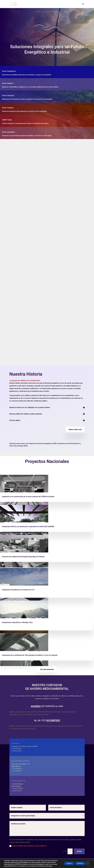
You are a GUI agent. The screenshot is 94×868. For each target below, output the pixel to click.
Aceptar (67, 863)
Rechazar (79, 863)
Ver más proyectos (47, 669)
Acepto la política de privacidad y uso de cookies (28, 846)
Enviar (79, 851)
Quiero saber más (75, 429)
